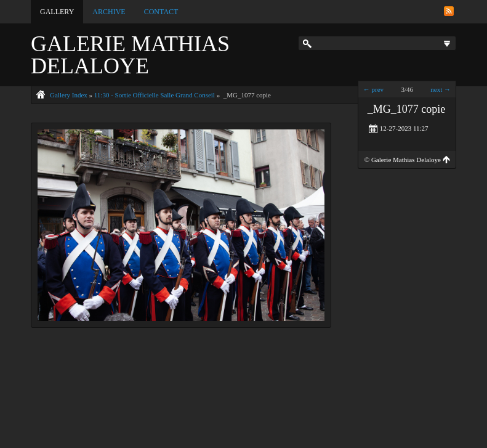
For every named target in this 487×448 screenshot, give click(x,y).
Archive (109, 12)
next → (441, 89)
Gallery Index (69, 95)
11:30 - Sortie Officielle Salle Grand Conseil (155, 95)
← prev (373, 89)
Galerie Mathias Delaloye (130, 55)
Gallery (57, 12)
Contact (161, 12)
